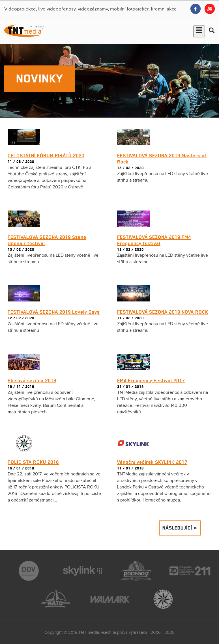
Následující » (180, 528)
